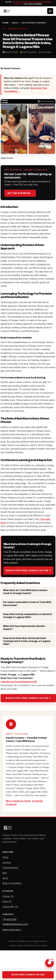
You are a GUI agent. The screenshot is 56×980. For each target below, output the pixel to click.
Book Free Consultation (28, 975)
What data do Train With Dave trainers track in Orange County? (25, 592)
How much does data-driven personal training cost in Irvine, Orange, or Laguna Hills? (27, 641)
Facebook (11, 804)
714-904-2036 (10, 919)
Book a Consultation (12, 883)
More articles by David (18, 801)
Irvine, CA (7, 901)
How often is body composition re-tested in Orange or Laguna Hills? (28, 616)
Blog (15, 23)
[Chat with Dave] (49, 963)
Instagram (38, 801)
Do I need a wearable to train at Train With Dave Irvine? (27, 604)
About (5, 878)
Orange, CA (8, 896)
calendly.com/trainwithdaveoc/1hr (19, 682)
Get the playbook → (20, 193)
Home (6, 23)
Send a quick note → (13, 930)
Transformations (10, 868)
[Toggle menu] (50, 11)
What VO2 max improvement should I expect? (24, 628)
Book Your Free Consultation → (28, 570)
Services (7, 862)
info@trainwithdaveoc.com (15, 924)
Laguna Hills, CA (10, 906)
